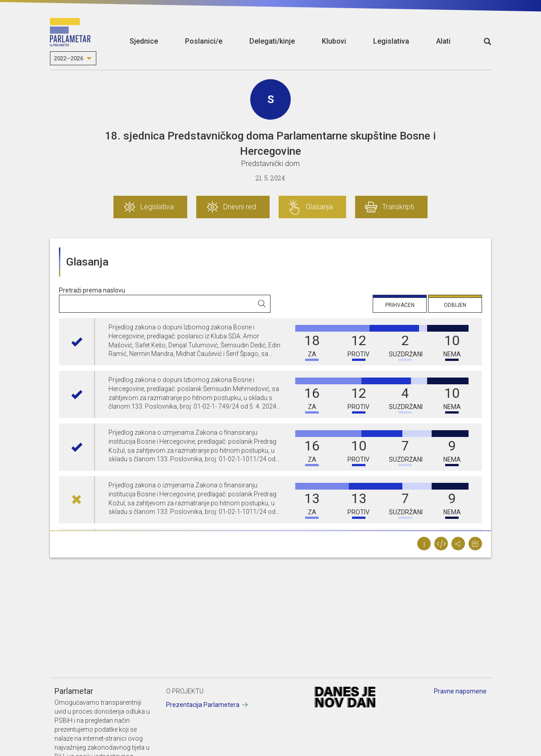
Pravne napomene (460, 691)
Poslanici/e (204, 41)
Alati (443, 41)
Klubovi (334, 41)
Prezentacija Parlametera (203, 705)
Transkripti (398, 207)
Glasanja (319, 207)
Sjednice (144, 41)
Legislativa (391, 41)
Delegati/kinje (272, 41)
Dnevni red (240, 207)
